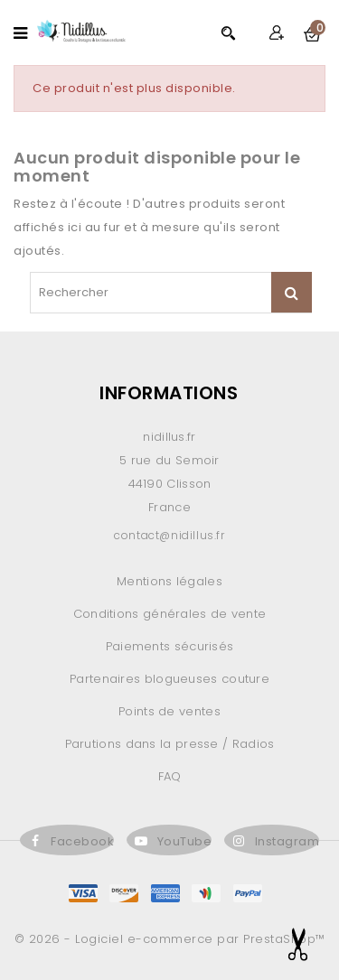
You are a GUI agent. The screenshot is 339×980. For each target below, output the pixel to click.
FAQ (170, 776)
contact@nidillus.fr (169, 535)
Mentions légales (169, 581)
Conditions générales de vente (170, 614)
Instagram (287, 841)
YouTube (185, 841)
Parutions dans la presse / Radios (170, 744)
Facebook (82, 841)
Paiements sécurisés (170, 646)
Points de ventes (169, 711)
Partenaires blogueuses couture (169, 679)
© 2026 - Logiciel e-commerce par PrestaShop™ (170, 939)
